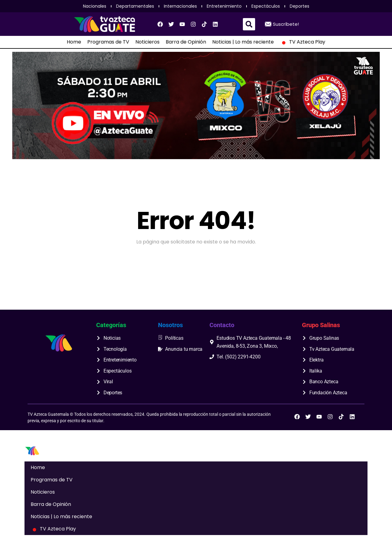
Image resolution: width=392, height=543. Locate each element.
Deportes (300, 6)
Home (74, 42)
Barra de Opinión (186, 42)
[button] (249, 24)
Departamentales (135, 6)
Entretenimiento (224, 6)
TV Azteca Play (303, 42)
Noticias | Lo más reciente (243, 42)
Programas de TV (108, 42)
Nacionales (95, 6)
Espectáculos (266, 6)
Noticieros (147, 42)
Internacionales (180, 6)
